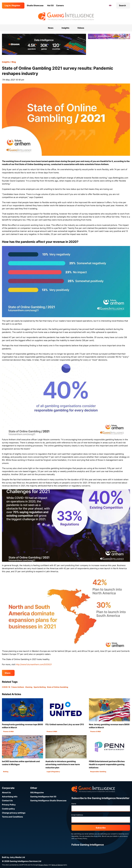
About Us (6, 792)
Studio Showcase (35, 5)
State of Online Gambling (57, 687)
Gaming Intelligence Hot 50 (43, 797)
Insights (6, 62)
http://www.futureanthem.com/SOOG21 (34, 664)
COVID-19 (6, 687)
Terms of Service (57, 865)
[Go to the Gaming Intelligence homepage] (66, 16)
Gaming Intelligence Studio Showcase (48, 801)
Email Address (77, 815)
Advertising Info (10, 797)
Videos (81, 28)
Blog (14, 62)
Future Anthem (18, 687)
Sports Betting (40, 687)
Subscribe (101, 828)
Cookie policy (8, 809)
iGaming (29, 687)
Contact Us (7, 801)
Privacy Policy (9, 805)
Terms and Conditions (12, 817)
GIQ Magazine (37, 792)
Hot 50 (50, 5)
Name (74, 804)
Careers (60, 5)
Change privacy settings (14, 813)
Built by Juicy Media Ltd (13, 857)
